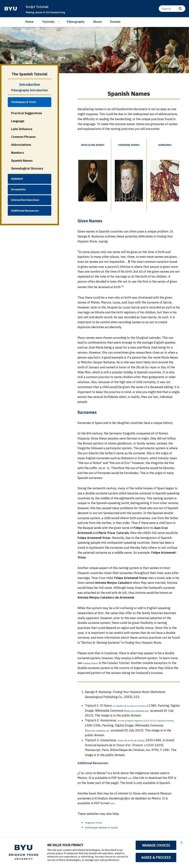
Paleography (76, 22)
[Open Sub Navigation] (59, 21)
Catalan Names (94, 670)
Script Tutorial (40, 6)
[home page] (11, 9)
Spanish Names (22, 161)
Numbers (18, 153)
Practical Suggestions (27, 113)
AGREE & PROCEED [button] (156, 857)
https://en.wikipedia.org (102, 722)
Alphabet (17, 179)
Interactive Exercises (25, 200)
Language (18, 121)
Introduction (30, 84)
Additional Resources (25, 211)
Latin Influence (22, 129)
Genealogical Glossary (27, 168)
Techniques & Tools (24, 102)
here (131, 790)
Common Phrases (23, 137)
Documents (18, 189)
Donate (115, 22)
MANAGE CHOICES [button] (156, 845)
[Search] (172, 9)
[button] (183, 844)
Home (29, 22)
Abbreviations (21, 145)
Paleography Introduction (30, 90)
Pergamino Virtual (97, 834)
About (97, 22)
